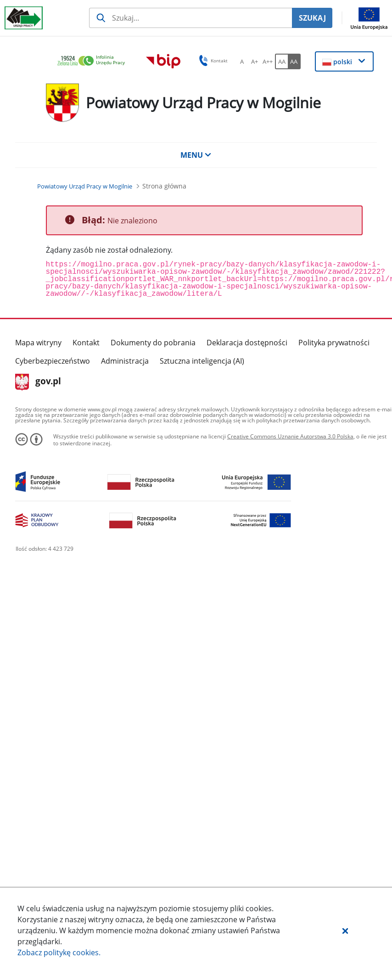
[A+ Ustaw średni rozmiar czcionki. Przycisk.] (255, 61)
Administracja (125, 361)
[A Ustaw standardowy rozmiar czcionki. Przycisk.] (242, 61)
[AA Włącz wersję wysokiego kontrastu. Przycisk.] (294, 61)
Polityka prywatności (334, 343)
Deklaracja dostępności (247, 343)
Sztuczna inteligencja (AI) (202, 361)
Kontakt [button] (212, 61)
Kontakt (86, 343)
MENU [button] (196, 155)
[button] (345, 930)
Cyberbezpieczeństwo (53, 361)
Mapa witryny (38, 343)
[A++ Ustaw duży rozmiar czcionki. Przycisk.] (268, 61)
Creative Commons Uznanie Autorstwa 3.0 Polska (290, 436)
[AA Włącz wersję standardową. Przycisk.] (281, 61)
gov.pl (38, 382)
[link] (94, 61)
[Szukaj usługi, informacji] (190, 18)
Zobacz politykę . (59, 952)
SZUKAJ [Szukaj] (312, 18)
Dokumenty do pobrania (153, 343)
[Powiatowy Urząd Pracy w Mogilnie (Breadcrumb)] (85, 186)
